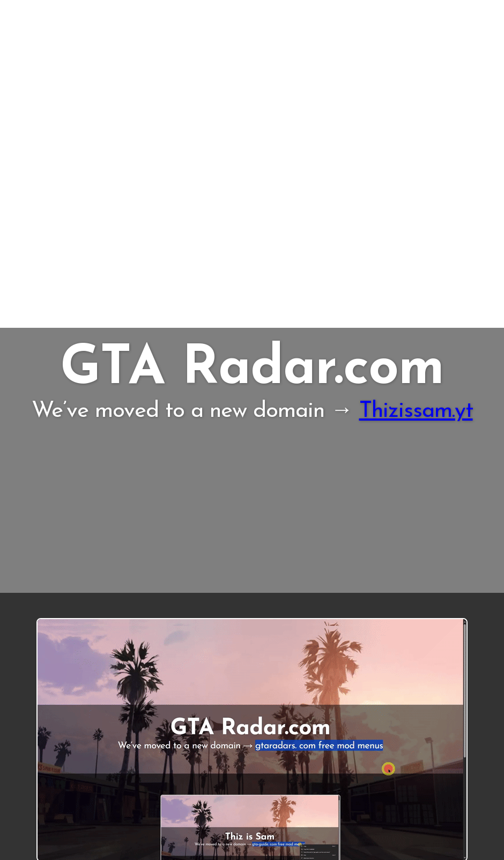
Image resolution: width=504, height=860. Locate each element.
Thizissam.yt (416, 411)
